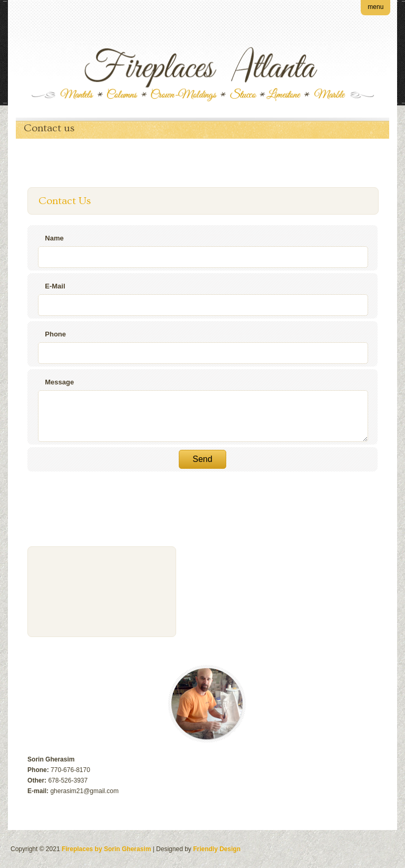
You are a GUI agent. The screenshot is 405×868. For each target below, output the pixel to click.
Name (54, 238)
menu (375, 7)
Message (59, 382)
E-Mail (55, 286)
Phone (55, 334)
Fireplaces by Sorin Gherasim (106, 849)
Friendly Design (217, 849)
